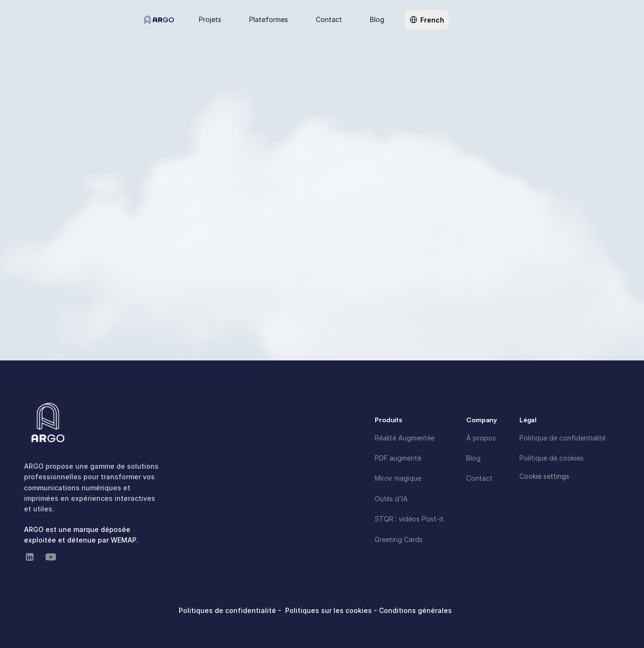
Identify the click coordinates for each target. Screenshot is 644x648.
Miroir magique (398, 478)
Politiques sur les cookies (329, 610)
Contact (479, 478)
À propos (481, 438)
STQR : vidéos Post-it (409, 519)
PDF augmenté (398, 458)
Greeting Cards (399, 539)
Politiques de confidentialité (228, 610)
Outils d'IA (391, 499)
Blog (473, 458)
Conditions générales (415, 610)
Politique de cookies (552, 458)
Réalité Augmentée (405, 438)
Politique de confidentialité (563, 438)
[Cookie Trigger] (544, 476)
